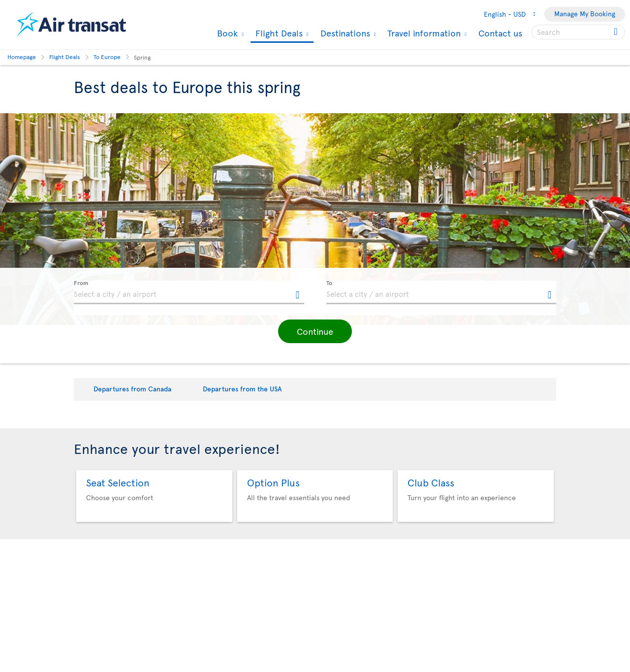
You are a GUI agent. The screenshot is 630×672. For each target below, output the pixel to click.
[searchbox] (578, 32)
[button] (315, 331)
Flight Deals (278, 34)
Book (226, 33)
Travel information (423, 33)
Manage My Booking (585, 14)
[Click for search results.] (616, 32)
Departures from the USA (242, 389)
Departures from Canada (132, 389)
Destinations (344, 33)
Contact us (500, 33)
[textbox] (189, 292)
